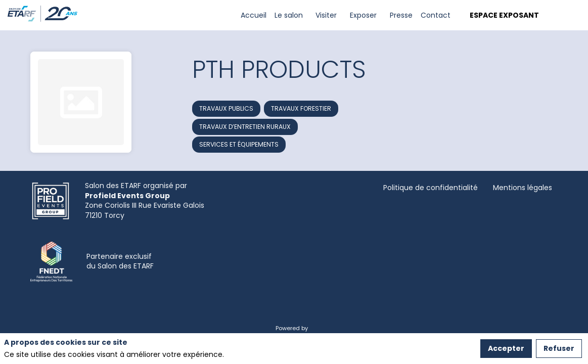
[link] (254, 15)
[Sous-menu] (307, 15)
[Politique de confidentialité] (431, 188)
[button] (503, 15)
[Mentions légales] (523, 188)
